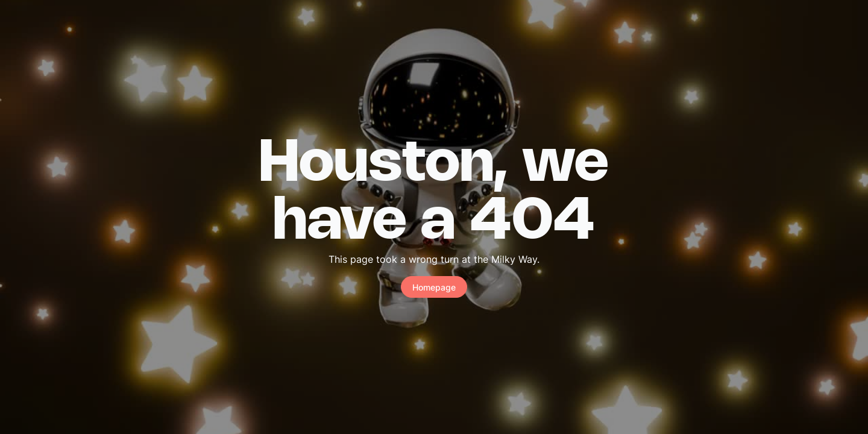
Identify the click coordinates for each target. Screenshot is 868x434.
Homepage (434, 287)
